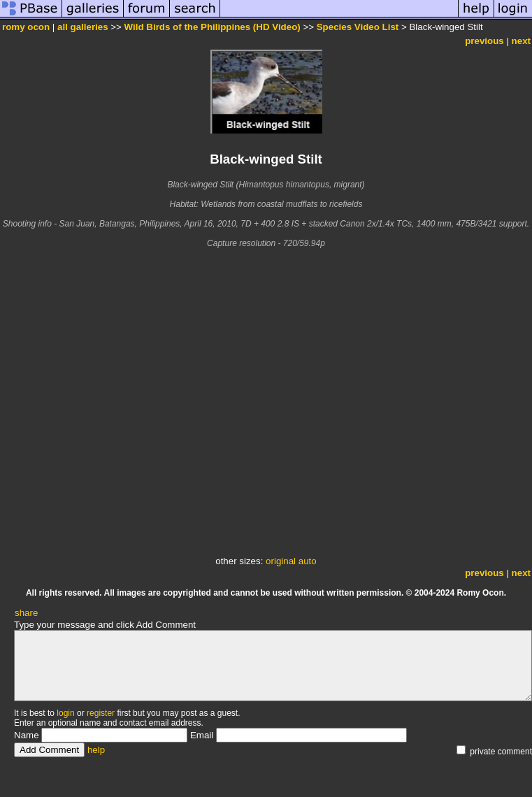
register (101, 713)
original (281, 561)
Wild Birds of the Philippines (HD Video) (213, 27)
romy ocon (26, 27)
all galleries (83, 27)
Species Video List (358, 27)
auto (308, 561)
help (96, 750)
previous (484, 41)
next (521, 41)
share (26, 613)
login (65, 713)
